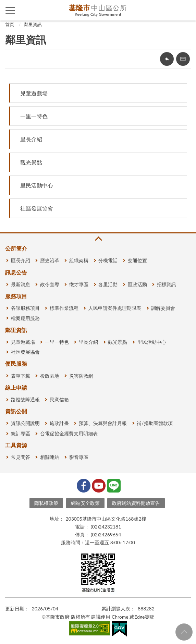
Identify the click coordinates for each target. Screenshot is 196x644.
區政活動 (137, 284)
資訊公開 (16, 411)
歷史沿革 (50, 260)
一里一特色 (34, 116)
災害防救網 (81, 376)
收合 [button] (98, 239)
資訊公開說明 (25, 423)
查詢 (186, 10)
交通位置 (137, 260)
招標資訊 (167, 284)
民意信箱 (59, 399)
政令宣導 (50, 284)
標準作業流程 (64, 308)
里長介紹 (31, 139)
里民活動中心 (37, 185)
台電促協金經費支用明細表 (69, 433)
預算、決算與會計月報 (103, 423)
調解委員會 (163, 308)
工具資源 (16, 445)
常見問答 (21, 457)
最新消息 (21, 284)
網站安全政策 (85, 503)
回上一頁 (167, 59)
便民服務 (16, 363)
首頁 (10, 24)
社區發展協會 (37, 208)
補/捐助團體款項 (155, 423)
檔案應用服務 (25, 318)
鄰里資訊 (33, 24)
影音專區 (79, 457)
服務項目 (16, 296)
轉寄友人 (183, 59)
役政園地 (50, 376)
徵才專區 (79, 284)
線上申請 (16, 387)
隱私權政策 (46, 503)
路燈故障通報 (25, 399)
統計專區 (21, 433)
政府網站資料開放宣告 (136, 503)
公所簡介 (16, 248)
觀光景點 (31, 162)
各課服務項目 (25, 308)
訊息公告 (16, 272)
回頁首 (184, 632)
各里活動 (108, 284)
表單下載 (21, 376)
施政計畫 (59, 423)
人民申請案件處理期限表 (115, 308)
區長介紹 (21, 260)
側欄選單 (10, 11)
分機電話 (108, 260)
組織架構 (79, 260)
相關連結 (50, 457)
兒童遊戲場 (34, 93)
